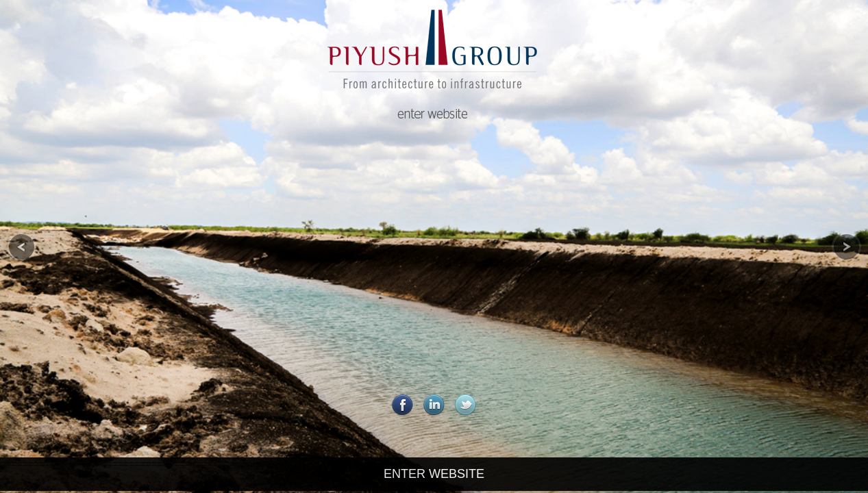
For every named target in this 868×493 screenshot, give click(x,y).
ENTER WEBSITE (434, 474)
